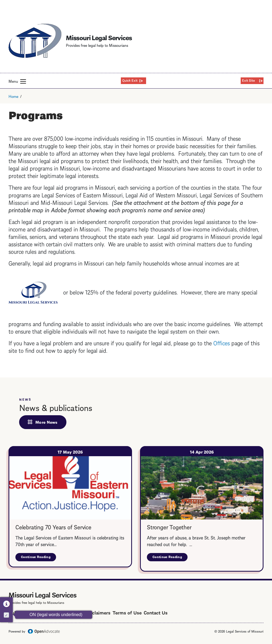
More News (46, 422)
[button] (23, 81)
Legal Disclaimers (91, 612)
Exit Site (248, 80)
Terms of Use (127, 612)
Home (13, 96)
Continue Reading (39, 558)
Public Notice (23, 612)
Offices (222, 342)
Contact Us (156, 612)
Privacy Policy (55, 612)
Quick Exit (130, 80)
